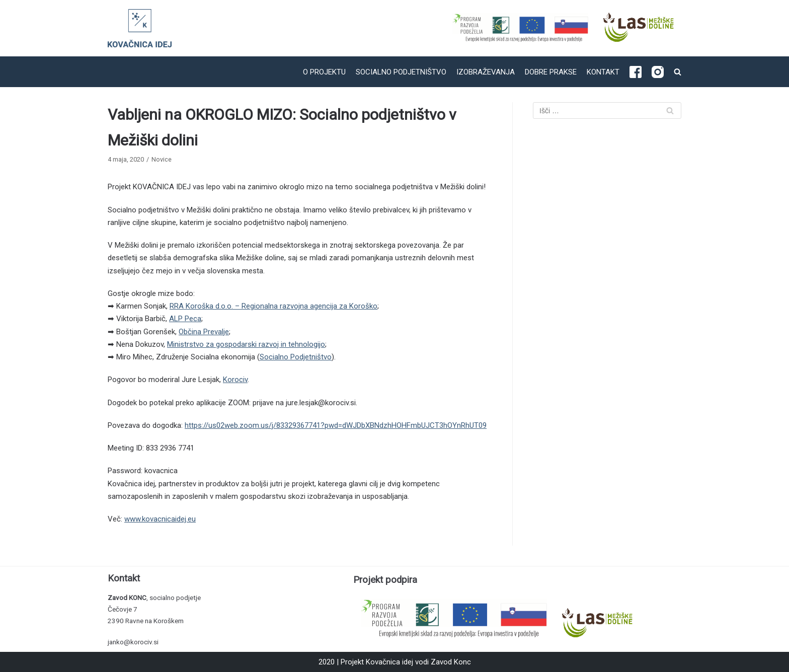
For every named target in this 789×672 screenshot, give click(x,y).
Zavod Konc (451, 662)
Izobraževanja (486, 72)
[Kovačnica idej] (140, 28)
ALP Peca (185, 319)
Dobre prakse (551, 72)
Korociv (235, 380)
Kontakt (603, 72)
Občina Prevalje (204, 332)
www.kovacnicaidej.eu (160, 519)
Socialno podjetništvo (401, 72)
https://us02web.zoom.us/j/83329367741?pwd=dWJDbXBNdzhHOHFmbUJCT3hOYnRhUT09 (336, 425)
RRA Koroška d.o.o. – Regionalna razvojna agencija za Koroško (273, 306)
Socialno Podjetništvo (296, 357)
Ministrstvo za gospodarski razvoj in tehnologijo (246, 344)
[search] (678, 72)
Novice (162, 159)
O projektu (324, 72)
